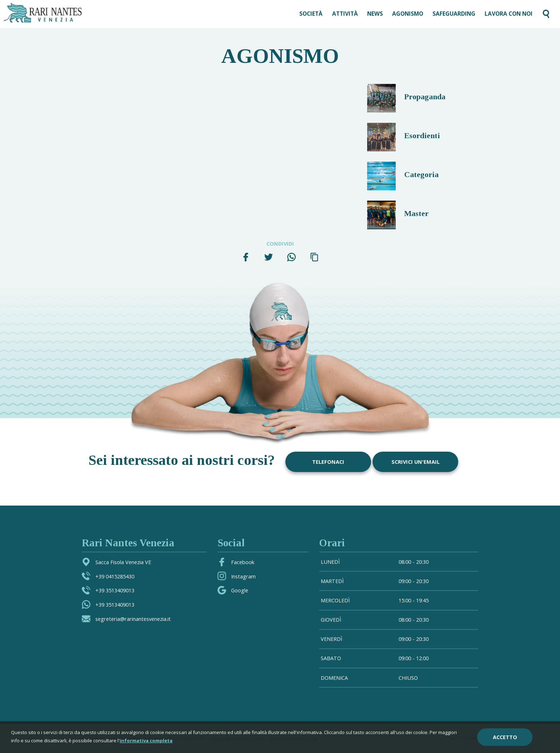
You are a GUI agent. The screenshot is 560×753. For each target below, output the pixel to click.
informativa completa (146, 741)
